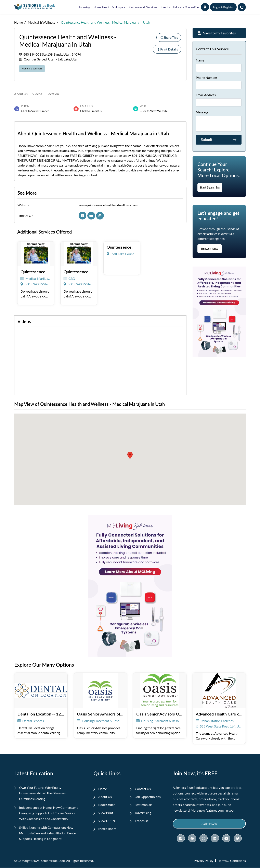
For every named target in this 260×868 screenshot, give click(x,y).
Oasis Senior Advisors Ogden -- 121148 (172, 714)
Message (202, 112)
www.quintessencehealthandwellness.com (108, 205)
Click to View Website (154, 111)
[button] (205, 7)
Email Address (206, 95)
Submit (219, 140)
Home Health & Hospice (109, 7)
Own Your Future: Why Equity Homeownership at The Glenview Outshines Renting (43, 793)
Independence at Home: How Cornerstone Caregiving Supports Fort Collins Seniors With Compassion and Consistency (49, 813)
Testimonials (144, 805)
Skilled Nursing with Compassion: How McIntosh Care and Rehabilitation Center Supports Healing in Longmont (48, 833)
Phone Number (206, 77)
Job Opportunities (148, 797)
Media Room (107, 829)
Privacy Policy (204, 861)
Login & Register (223, 7)
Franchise (142, 821)
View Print (106, 813)
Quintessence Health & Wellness (136, 247)
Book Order (107, 805)
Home (18, 22)
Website (23, 205)
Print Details (167, 49)
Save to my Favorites (217, 33)
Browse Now (210, 249)
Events (165, 7)
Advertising (143, 813)
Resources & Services (143, 7)
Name (200, 60)
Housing (85, 7)
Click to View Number (35, 111)
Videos (37, 93)
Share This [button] (169, 37)
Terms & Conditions (232, 861)
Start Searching (210, 187)
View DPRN (107, 821)
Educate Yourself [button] (185, 7)
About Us (21, 93)
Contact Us (143, 788)
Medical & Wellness (42, 22)
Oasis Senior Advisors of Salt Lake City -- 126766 (121, 714)
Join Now (209, 824)
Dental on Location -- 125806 (44, 714)
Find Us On (25, 215)
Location (53, 93)
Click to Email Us (91, 111)
